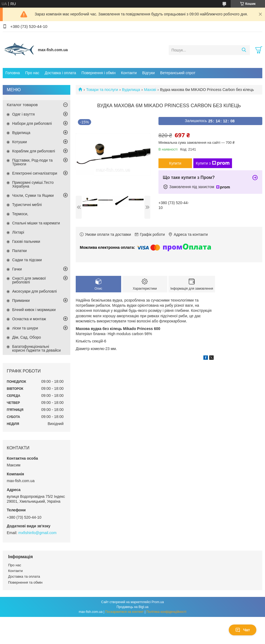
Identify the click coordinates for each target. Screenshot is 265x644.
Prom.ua (158, 602)
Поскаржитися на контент (124, 612)
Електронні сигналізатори (35, 173)
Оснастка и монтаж (29, 319)
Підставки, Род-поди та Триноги (32, 162)
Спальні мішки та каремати (36, 223)
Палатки (19, 251)
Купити (175, 163)
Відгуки (149, 73)
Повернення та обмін (25, 582)
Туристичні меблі (27, 205)
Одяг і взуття (23, 114)
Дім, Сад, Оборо (27, 337)
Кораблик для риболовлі (34, 151)
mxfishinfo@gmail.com (37, 533)
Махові (150, 90)
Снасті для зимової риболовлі (29, 280)
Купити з (213, 163)
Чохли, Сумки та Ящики (33, 195)
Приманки (21, 300)
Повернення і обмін (98, 73)
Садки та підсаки (27, 260)
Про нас (32, 73)
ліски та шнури (25, 328)
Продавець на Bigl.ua (132, 607)
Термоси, (20, 214)
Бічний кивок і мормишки (34, 310)
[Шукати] (244, 50)
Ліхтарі (18, 232)
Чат (243, 630)
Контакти (129, 73)
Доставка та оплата (24, 576)
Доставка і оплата (60, 73)
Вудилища (131, 90)
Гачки (17, 269)
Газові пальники (26, 241)
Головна (13, 73)
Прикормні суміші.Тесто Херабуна (33, 184)
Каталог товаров (22, 105)
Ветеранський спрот (178, 73)
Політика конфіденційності (166, 612)
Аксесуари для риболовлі (34, 291)
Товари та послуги (102, 90)
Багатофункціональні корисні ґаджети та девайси (37, 348)
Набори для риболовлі (32, 123)
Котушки (19, 142)
